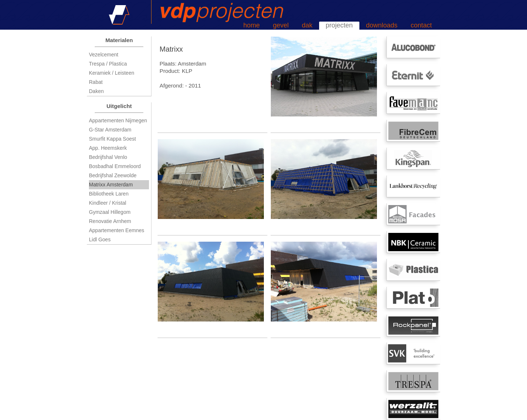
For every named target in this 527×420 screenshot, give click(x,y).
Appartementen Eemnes (117, 230)
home (252, 25)
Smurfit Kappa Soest (112, 139)
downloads (382, 25)
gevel (281, 25)
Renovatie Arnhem (110, 221)
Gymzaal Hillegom (110, 212)
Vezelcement (104, 55)
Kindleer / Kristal (108, 203)
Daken (96, 91)
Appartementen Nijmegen (118, 120)
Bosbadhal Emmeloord (115, 166)
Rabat (96, 82)
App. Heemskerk (108, 148)
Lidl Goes (100, 239)
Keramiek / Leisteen (112, 73)
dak (307, 25)
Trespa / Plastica (108, 64)
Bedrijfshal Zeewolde (113, 175)
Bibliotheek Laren (109, 194)
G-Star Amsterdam (110, 130)
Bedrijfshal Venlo (108, 157)
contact (421, 25)
